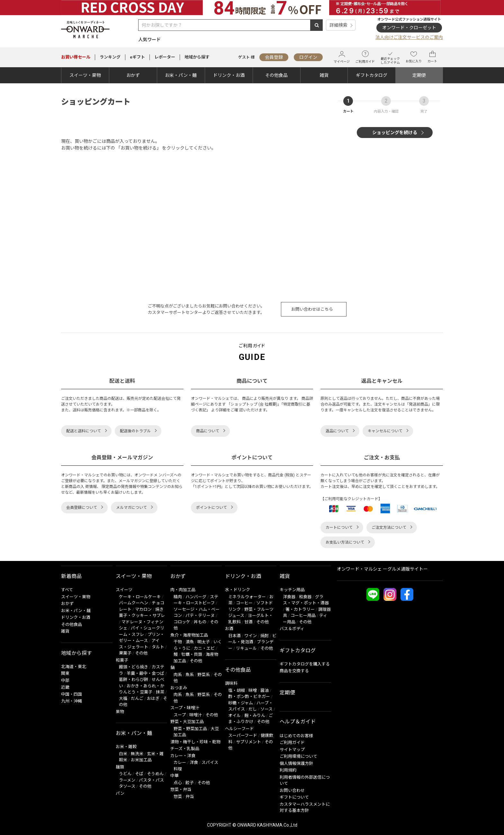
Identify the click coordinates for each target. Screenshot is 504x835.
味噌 (253, 690)
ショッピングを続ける (395, 133)
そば (139, 774)
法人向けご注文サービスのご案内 (409, 37)
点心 (178, 783)
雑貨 (324, 75)
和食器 (305, 597)
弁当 (190, 797)
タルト (158, 647)
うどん (125, 774)
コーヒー (244, 603)
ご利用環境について (298, 756)
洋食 (194, 762)
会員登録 (274, 57)
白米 (123, 754)
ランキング (110, 57)
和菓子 (122, 660)
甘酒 (248, 622)
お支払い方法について (345, 542)
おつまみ (179, 688)
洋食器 (289, 597)
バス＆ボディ (292, 629)
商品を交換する (294, 671)
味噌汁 (196, 715)
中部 (65, 680)
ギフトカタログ (372, 75)
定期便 (419, 75)
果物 (120, 712)
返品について (337, 431)
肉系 (178, 675)
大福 (123, 698)
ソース (266, 709)
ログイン (308, 57)
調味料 (231, 683)
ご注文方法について (389, 528)
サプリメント (248, 742)
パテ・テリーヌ (200, 615)
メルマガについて (131, 508)
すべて (67, 590)
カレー (180, 762)
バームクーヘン (134, 603)
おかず (133, 75)
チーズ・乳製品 (185, 749)
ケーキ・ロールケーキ (140, 597)
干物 (178, 642)
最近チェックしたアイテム (390, 57)
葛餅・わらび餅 (134, 679)
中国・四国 (72, 694)
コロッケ (182, 622)
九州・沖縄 (72, 701)
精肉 (178, 597)
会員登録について (82, 508)
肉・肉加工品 (183, 590)
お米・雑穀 (126, 747)
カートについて (339, 528)
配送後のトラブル (135, 431)
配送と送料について (84, 431)
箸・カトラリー (300, 609)
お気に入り (414, 57)
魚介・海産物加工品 (189, 635)
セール (76, 57)
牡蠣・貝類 (192, 654)
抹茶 (160, 692)
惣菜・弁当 (181, 789)
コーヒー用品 (303, 615)
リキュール (246, 648)
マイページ (342, 57)
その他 (141, 653)
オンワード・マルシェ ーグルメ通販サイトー (382, 569)
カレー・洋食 (183, 756)
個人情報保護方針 (296, 763)
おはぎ (153, 698)
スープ (180, 715)
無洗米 (137, 754)
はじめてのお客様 (296, 736)
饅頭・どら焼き (134, 667)
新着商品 (71, 576)
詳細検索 (338, 25)
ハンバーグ (196, 597)
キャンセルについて (385, 431)
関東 (65, 673)
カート (432, 57)
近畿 (65, 687)
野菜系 (204, 675)
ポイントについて (212, 508)
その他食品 (276, 75)
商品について (208, 431)
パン (120, 793)
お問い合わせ (292, 790)
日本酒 (234, 636)
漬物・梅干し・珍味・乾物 (195, 742)
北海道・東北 (74, 667)
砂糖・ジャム (241, 703)
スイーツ (124, 590)
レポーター (165, 57)
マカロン (143, 609)
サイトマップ (292, 750)
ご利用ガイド (365, 57)
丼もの (200, 622)
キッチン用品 (292, 590)
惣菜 (178, 797)
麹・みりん (255, 716)
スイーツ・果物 (85, 75)
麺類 (120, 767)
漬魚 (190, 642)
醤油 (265, 690)
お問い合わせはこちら (312, 309)
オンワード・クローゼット (409, 28)
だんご (137, 698)
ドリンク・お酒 (229, 75)
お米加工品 (141, 760)
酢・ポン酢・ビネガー (249, 697)
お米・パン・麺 (181, 75)
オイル (234, 716)
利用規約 (288, 770)
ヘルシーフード (239, 729)
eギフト (137, 57)
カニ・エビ (204, 648)
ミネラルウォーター (247, 597)
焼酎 (265, 636)
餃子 (190, 783)
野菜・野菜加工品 (190, 729)
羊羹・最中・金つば (145, 673)
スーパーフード (243, 735)
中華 (175, 776)
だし (253, 709)
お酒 (229, 629)
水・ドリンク (238, 590)
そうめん (155, 774)
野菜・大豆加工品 (187, 722)
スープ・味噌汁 (185, 708)
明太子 (204, 642)
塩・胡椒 (237, 690)
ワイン (251, 636)
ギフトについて (294, 797)
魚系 (190, 675)
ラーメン (127, 780)
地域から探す (197, 57)
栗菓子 (125, 653)
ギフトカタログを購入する (305, 664)
